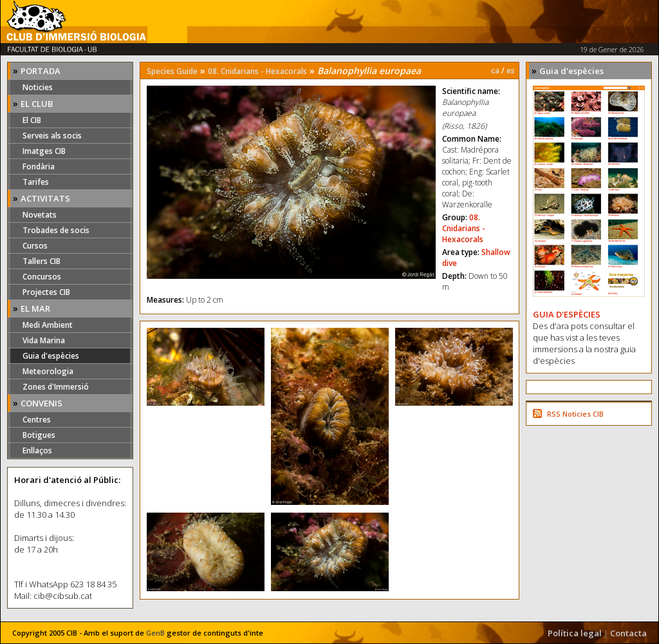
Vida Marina (44, 340)
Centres (37, 420)
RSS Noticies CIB (575, 414)
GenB (155, 633)
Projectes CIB (46, 292)
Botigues (39, 435)
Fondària (39, 166)
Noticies (38, 87)
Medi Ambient (48, 325)
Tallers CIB (42, 261)
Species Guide (172, 71)
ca (495, 71)
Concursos (42, 277)
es (511, 71)
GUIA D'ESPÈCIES (567, 314)
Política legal (575, 633)
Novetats (40, 215)
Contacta (628, 633)
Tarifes (36, 182)
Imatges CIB (44, 151)
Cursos (35, 246)
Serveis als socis (52, 136)
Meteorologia (48, 371)
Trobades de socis (56, 230)
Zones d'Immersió (56, 387)
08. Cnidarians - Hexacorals (257, 71)
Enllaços (37, 450)
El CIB (32, 120)
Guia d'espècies (51, 356)
